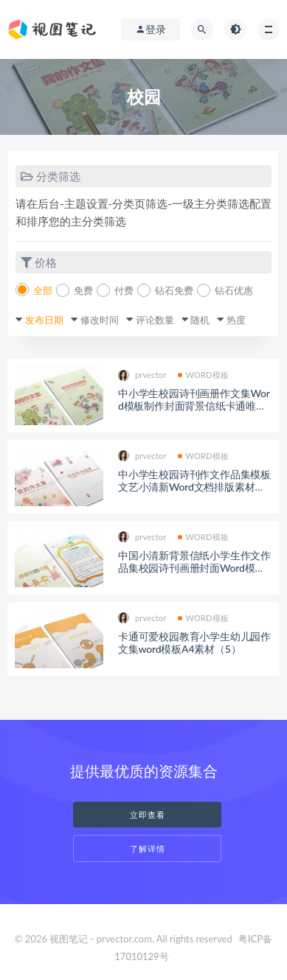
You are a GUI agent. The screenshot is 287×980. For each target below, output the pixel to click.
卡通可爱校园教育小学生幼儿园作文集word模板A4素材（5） (194, 643)
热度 (236, 320)
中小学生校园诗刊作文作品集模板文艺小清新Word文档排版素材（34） (194, 487)
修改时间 (100, 320)
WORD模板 (204, 375)
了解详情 (148, 848)
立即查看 (148, 815)
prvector (142, 375)
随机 (200, 320)
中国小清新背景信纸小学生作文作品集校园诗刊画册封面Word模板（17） (194, 568)
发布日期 (44, 320)
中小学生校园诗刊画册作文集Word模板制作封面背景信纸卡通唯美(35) (194, 406)
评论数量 (155, 320)
